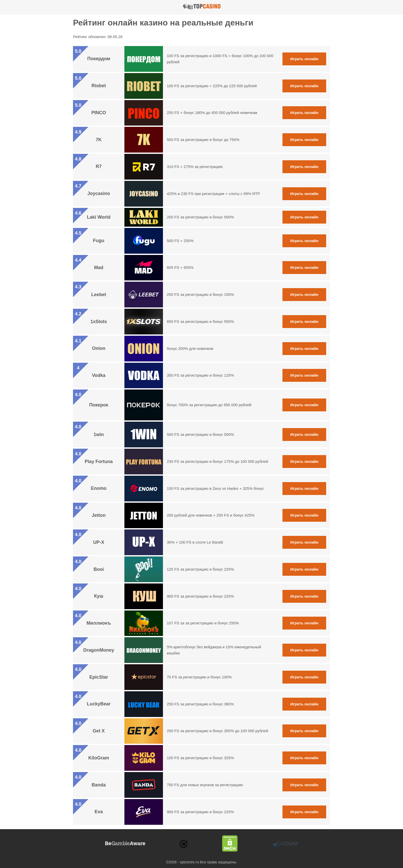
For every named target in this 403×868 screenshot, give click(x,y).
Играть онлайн (304, 59)
